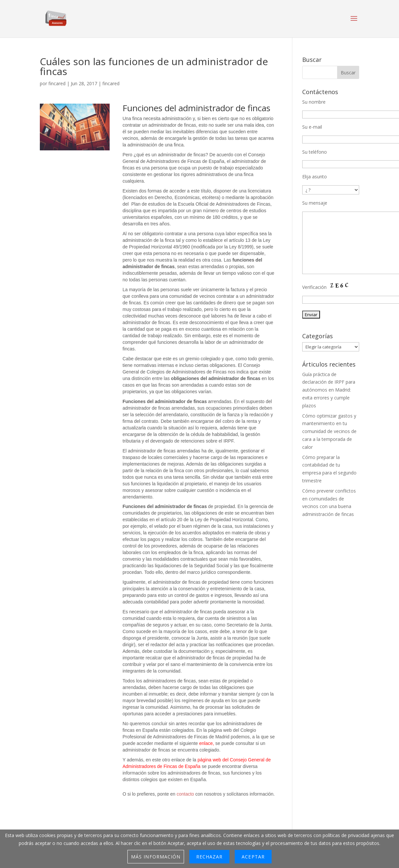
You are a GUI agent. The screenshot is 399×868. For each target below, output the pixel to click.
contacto (186, 794)
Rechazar (209, 857)
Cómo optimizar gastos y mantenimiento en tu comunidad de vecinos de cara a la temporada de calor (329, 431)
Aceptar (253, 857)
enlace (206, 743)
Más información (156, 857)
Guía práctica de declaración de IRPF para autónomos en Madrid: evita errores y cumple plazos (329, 390)
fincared (57, 83)
